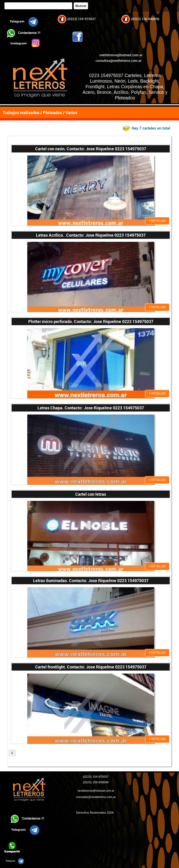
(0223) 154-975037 (77, 19)
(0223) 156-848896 (140, 19)
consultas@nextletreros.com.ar (119, 61)
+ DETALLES (157, 221)
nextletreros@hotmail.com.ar (121, 55)
